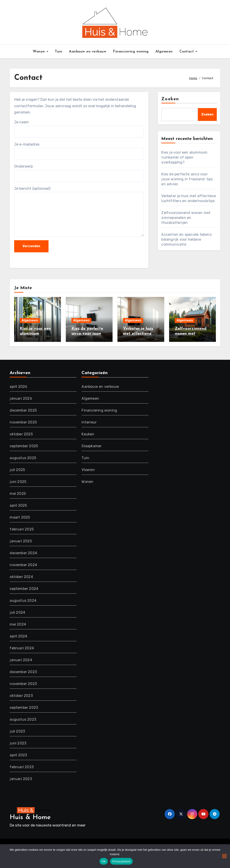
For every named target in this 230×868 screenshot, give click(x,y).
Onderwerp (79, 173)
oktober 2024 (21, 577)
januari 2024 (21, 660)
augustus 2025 (23, 458)
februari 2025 (22, 529)
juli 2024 (17, 612)
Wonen (39, 52)
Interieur (89, 422)
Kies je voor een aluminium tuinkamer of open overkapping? (184, 157)
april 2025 (18, 505)
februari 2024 (22, 648)
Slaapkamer (92, 446)
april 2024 (18, 636)
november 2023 (23, 684)
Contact (187, 52)
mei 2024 (18, 624)
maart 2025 (20, 517)
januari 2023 (21, 779)
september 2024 (24, 589)
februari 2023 (22, 767)
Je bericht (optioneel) (79, 212)
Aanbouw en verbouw (88, 52)
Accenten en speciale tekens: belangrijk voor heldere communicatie (187, 239)
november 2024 (23, 565)
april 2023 (18, 755)
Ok (104, 861)
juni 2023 (18, 743)
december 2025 (23, 410)
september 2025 (24, 446)
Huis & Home (30, 817)
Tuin (59, 52)
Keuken (88, 434)
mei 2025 (18, 494)
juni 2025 (18, 482)
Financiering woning (131, 52)
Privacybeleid (121, 861)
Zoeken (170, 99)
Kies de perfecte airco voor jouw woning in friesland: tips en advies (187, 179)
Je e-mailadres (79, 151)
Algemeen (164, 52)
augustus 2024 (23, 601)
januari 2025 (21, 541)
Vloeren (88, 470)
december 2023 (23, 672)
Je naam (79, 129)
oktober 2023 (21, 696)
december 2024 (23, 553)
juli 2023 (17, 731)
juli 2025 (17, 470)
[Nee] (224, 856)
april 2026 (18, 387)
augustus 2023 (23, 719)
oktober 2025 (21, 434)
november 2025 (23, 422)
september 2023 (24, 708)
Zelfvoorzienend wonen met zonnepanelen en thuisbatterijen (186, 218)
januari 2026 (21, 398)
